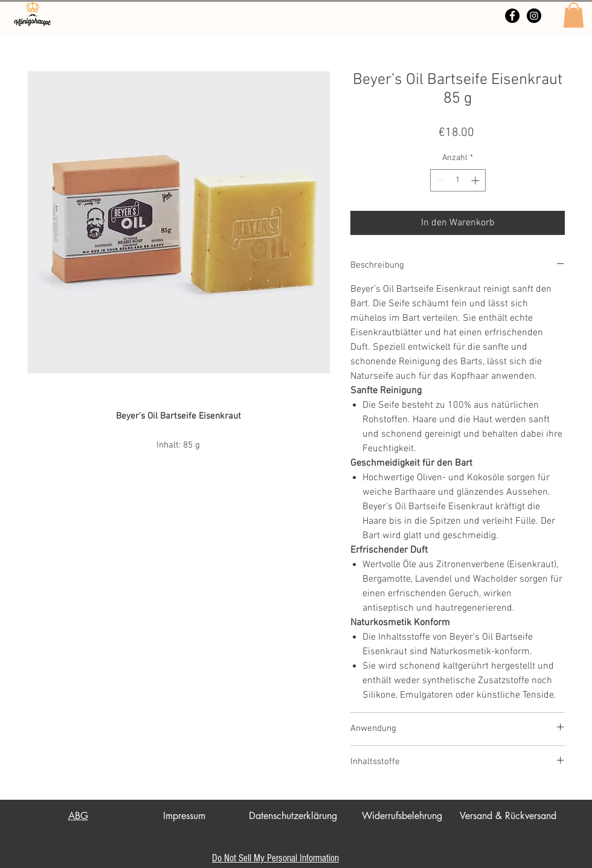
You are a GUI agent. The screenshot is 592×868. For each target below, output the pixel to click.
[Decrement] (439, 180)
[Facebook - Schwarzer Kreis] (512, 16)
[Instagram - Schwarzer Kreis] (534, 16)
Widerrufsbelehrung (402, 816)
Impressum (184, 816)
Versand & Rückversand (508, 816)
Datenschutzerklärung (293, 816)
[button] (574, 15)
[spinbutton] (458, 180)
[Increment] (476, 180)
